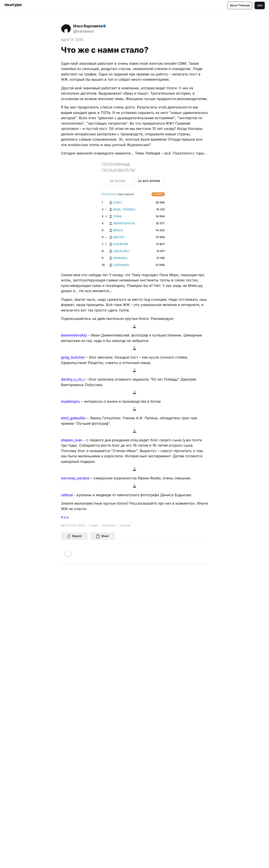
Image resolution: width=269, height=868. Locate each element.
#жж (65, 517)
